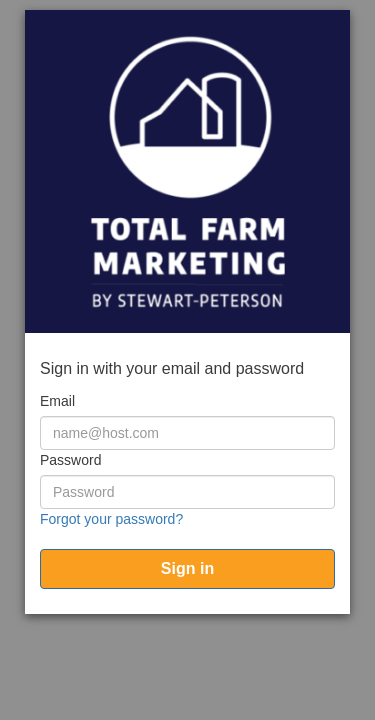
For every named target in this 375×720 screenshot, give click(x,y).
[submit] (187, 569)
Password (70, 460)
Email (57, 401)
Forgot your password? (111, 519)
